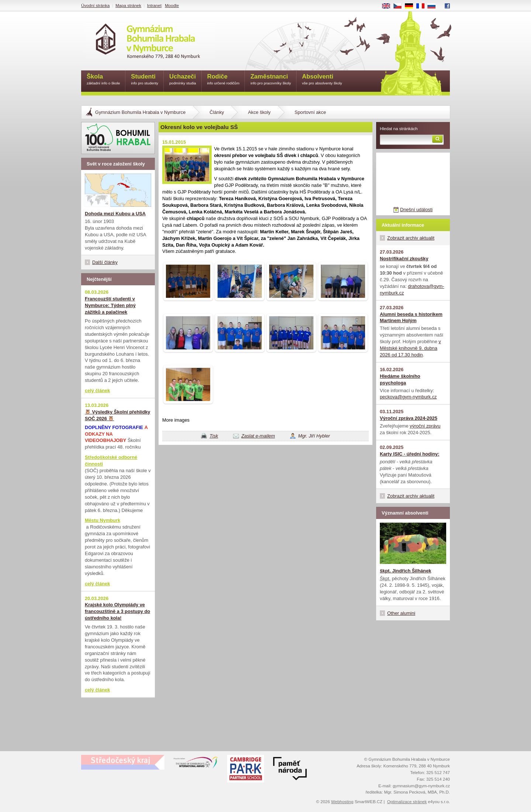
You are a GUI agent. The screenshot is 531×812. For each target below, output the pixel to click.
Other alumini (401, 613)
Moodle (172, 6)
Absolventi (322, 80)
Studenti (145, 80)
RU (434, 6)
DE (412, 6)
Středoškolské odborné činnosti (111, 461)
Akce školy (259, 112)
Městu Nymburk (103, 520)
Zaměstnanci (271, 80)
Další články (105, 262)
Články (217, 112)
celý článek (97, 391)
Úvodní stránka (95, 6)
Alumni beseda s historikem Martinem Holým (411, 318)
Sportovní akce (310, 112)
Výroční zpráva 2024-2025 (409, 418)
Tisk (214, 436)
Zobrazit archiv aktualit (411, 238)
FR (423, 6)
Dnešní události (416, 210)
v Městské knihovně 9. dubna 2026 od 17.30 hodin (410, 348)
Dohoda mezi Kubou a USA (115, 214)
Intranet (154, 6)
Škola (103, 80)
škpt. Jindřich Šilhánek (405, 571)
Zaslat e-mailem (258, 436)
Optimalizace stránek (407, 802)
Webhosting (342, 802)
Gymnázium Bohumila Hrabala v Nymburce (140, 112)
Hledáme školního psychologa (400, 379)
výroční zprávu (425, 426)
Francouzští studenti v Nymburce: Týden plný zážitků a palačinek (110, 305)
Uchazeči (183, 80)
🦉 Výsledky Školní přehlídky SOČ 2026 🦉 (117, 415)
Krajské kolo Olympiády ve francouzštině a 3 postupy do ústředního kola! (117, 611)
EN (389, 6)
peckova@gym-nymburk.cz (408, 397)
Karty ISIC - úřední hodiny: (409, 454)
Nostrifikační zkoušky (404, 259)
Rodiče (223, 80)
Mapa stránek (128, 6)
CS (400, 6)
